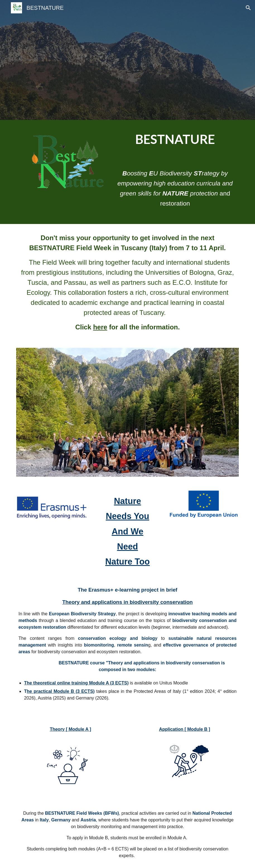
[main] (175, 140)
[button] (248, 8)
